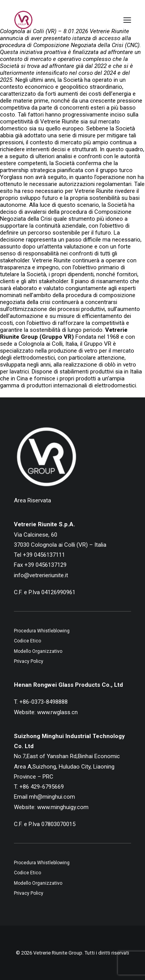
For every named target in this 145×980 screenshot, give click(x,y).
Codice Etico (27, 641)
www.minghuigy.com (63, 807)
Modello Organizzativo (38, 651)
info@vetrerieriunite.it (41, 575)
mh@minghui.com (52, 797)
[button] (127, 20)
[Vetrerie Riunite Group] (23, 20)
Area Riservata (32, 500)
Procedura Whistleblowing (42, 631)
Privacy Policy (29, 661)
